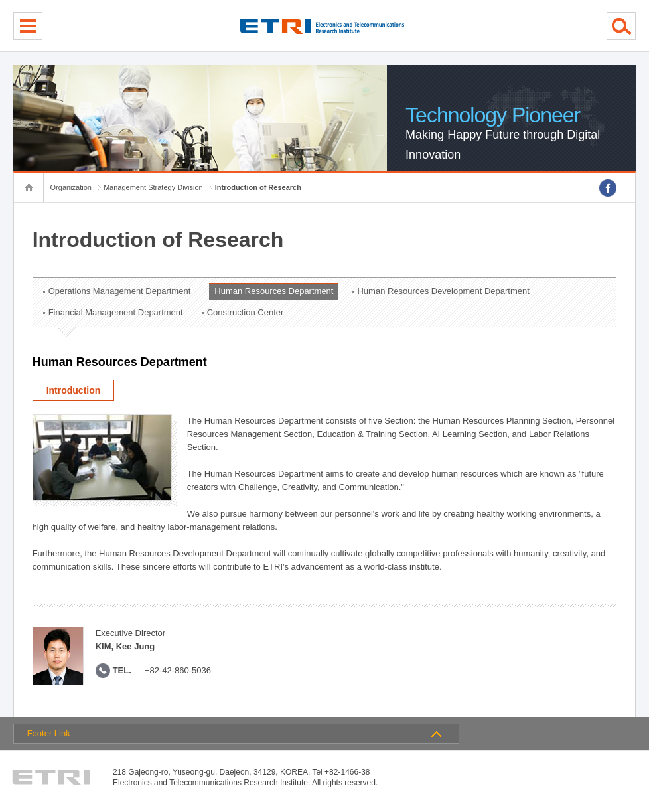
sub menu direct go (0, 0)
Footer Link (49, 733)
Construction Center (246, 312)
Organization (71, 187)
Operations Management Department (120, 291)
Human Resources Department (274, 291)
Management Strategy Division (153, 187)
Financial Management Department (116, 312)
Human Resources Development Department (443, 291)
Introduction (74, 390)
